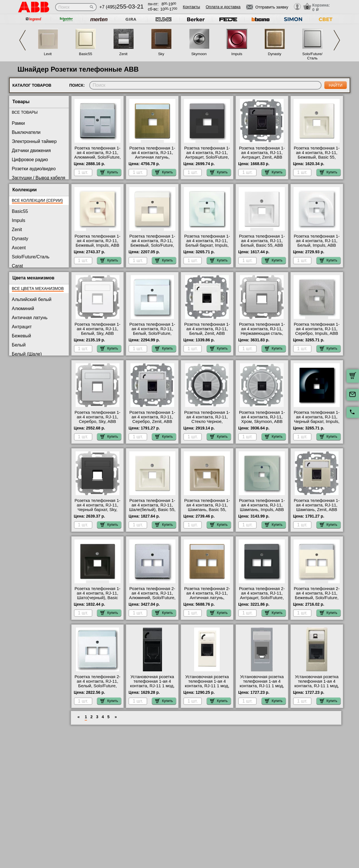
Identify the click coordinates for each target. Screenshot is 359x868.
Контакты (191, 7)
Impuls (237, 54)
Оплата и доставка (223, 7)
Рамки (18, 123)
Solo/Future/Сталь (313, 56)
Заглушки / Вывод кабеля (39, 178)
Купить (109, 172)
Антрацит (22, 327)
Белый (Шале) (27, 354)
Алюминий (23, 309)
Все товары (25, 112)
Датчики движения (31, 150)
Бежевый (22, 336)
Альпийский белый (32, 299)
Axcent (19, 248)
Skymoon (199, 54)
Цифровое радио (30, 160)
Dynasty (275, 54)
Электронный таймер (34, 141)
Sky (161, 54)
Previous (22, 40)
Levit (48, 54)
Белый (19, 345)
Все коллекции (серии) (37, 200)
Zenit (124, 54)
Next (337, 40)
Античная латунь (30, 318)
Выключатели (26, 132)
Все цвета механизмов (38, 288)
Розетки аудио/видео (34, 169)
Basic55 (86, 54)
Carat (17, 266)
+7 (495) (122, 7)
